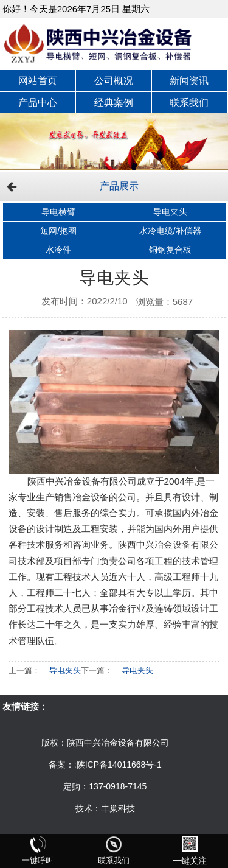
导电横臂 (58, 212)
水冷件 (58, 250)
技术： (88, 808)
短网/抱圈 (58, 231)
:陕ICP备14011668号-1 (118, 765)
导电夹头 (170, 212)
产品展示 (119, 186)
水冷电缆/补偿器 (170, 231)
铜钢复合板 (170, 250)
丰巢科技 (118, 808)
